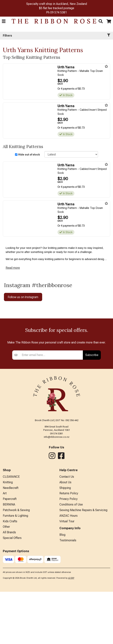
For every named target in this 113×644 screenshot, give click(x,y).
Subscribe (92, 407)
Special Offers (12, 590)
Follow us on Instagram (23, 297)
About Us (65, 535)
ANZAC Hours (68, 568)
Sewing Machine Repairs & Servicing (83, 562)
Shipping (65, 540)
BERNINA (9, 557)
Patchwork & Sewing (16, 562)
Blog (62, 587)
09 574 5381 (59, 12)
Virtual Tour (67, 574)
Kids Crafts (10, 574)
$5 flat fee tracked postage (57, 8)
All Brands (9, 585)
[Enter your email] (51, 407)
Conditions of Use (71, 557)
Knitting (8, 535)
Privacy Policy (68, 551)
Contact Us (67, 529)
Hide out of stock (29, 155)
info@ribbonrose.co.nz (57, 489)
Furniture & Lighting (15, 568)
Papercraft (10, 551)
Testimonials (68, 593)
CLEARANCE (11, 529)
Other (6, 579)
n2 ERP (71, 630)
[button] (4, 21)
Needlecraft (11, 540)
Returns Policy (69, 546)
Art (5, 546)
